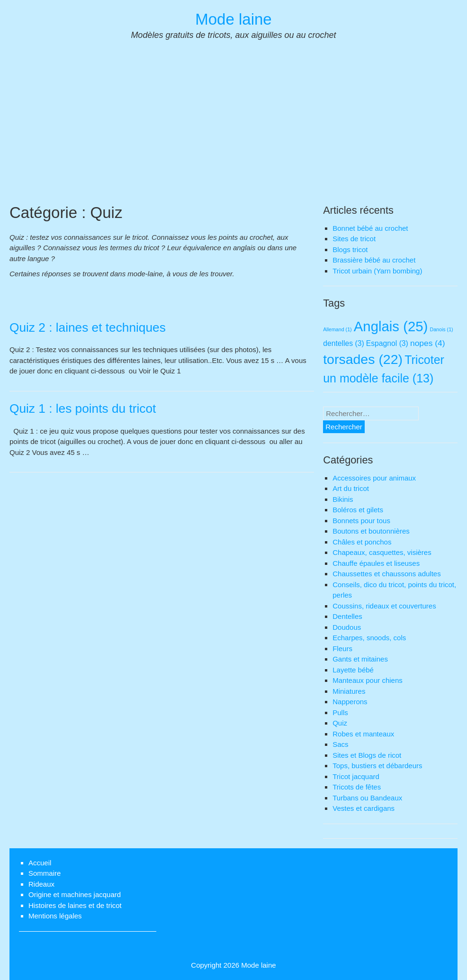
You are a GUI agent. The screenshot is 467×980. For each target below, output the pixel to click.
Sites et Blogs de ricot (367, 755)
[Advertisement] (233, 132)
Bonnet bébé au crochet (370, 228)
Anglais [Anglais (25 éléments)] (391, 326)
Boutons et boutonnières (371, 531)
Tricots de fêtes (357, 787)
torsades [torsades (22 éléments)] (363, 359)
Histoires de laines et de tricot (75, 905)
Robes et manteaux (363, 734)
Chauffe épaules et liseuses (376, 563)
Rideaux (41, 884)
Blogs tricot (350, 250)
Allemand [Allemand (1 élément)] (337, 329)
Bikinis (343, 499)
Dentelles (347, 616)
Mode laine (233, 19)
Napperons (350, 702)
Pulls (340, 712)
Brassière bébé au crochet (374, 260)
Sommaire (45, 873)
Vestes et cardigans (364, 808)
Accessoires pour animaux (374, 478)
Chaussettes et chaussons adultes (386, 574)
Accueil (40, 863)
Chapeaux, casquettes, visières (382, 552)
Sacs (340, 744)
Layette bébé (353, 670)
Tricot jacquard (356, 776)
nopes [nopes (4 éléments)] (427, 343)
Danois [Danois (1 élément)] (441, 329)
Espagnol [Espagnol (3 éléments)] (387, 343)
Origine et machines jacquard (75, 894)
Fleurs (342, 649)
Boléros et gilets (358, 510)
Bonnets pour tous (361, 521)
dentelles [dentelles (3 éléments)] (343, 343)
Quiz (340, 723)
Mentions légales (55, 916)
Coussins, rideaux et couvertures (384, 606)
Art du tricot (351, 488)
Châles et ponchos (362, 542)
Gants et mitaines (360, 659)
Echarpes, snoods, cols (369, 638)
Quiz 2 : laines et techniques (88, 327)
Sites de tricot (354, 239)
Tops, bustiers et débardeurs (377, 766)
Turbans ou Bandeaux (367, 798)
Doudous (347, 627)
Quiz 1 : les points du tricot (83, 408)
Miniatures (349, 691)
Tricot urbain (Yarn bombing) (377, 271)
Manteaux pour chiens (368, 680)
